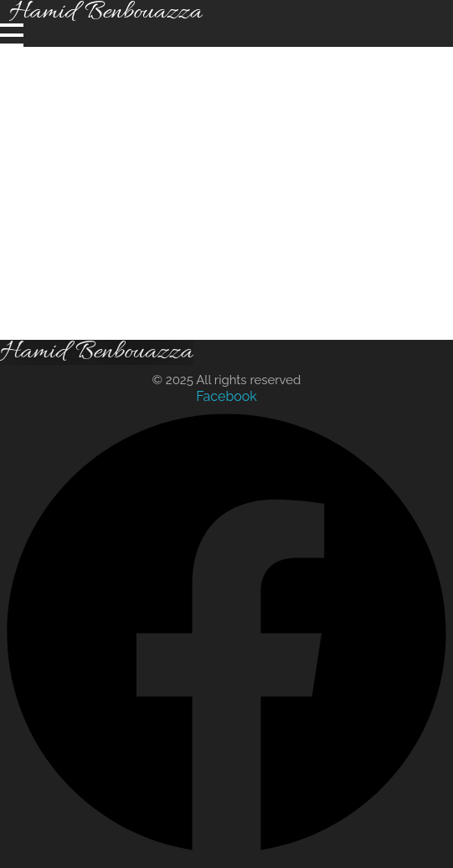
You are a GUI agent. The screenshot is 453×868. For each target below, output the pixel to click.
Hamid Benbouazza (97, 353)
